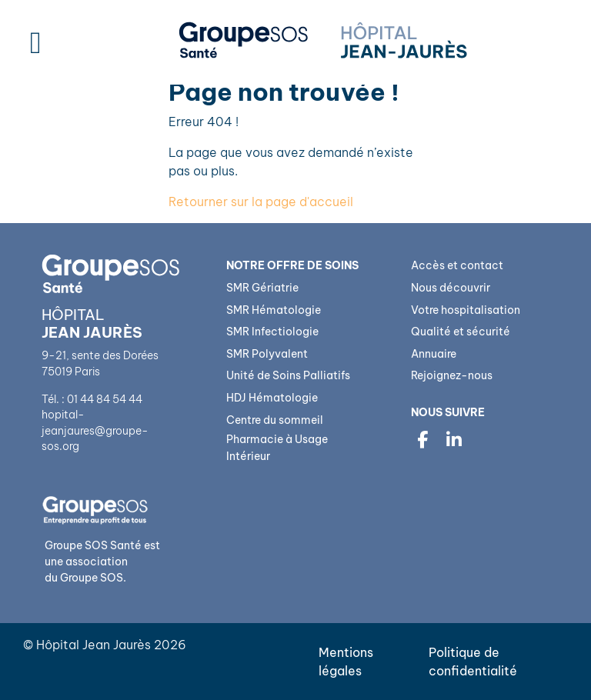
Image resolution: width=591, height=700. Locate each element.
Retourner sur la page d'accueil (261, 202)
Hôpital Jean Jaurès (93, 645)
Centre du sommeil (275, 420)
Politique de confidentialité (473, 662)
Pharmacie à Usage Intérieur (277, 448)
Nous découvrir (451, 288)
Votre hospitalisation (466, 310)
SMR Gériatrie (262, 288)
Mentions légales (346, 662)
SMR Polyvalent (267, 354)
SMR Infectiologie (272, 332)
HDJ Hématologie (272, 398)
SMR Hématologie (274, 310)
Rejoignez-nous (452, 375)
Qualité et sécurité (461, 332)
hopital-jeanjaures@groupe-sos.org (95, 430)
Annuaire (434, 354)
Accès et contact (457, 265)
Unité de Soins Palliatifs (288, 375)
